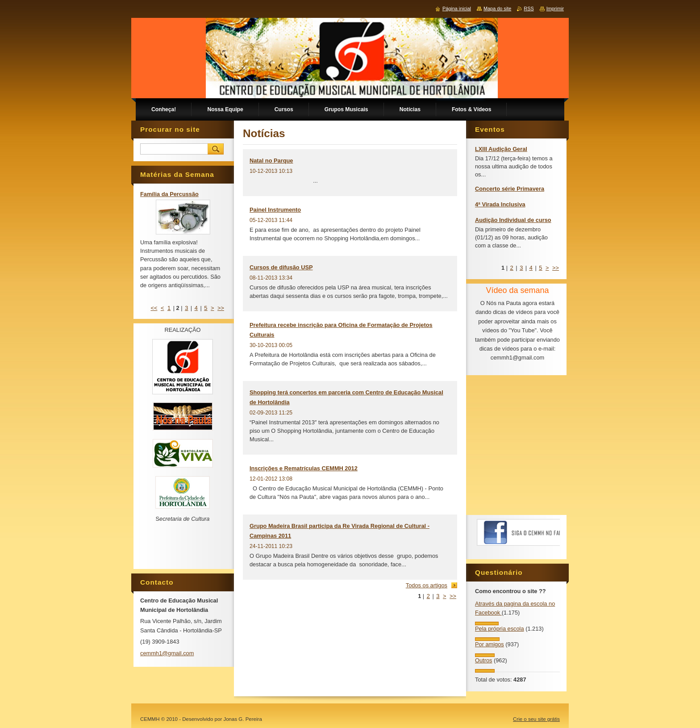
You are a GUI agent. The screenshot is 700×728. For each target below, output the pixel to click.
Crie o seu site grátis (536, 719)
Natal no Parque (271, 161)
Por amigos (490, 644)
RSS (529, 8)
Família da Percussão (169, 194)
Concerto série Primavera (510, 189)
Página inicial (457, 8)
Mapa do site (497, 8)
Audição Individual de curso (513, 220)
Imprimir (555, 8)
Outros (483, 660)
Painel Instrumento (275, 210)
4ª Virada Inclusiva (500, 204)
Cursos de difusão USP (281, 267)
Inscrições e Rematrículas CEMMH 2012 (304, 468)
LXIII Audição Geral (501, 149)
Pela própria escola (500, 629)
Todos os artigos (427, 585)
